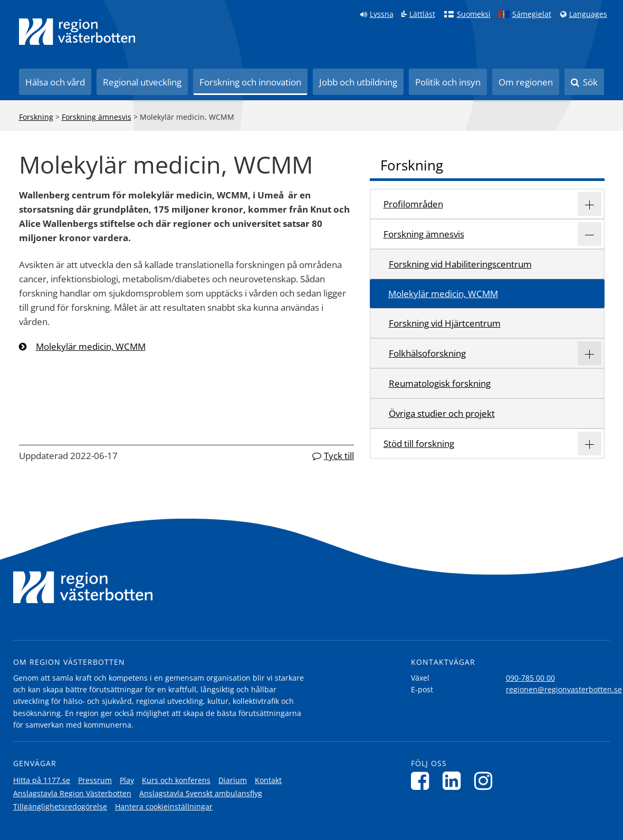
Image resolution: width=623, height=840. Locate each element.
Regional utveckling (142, 82)
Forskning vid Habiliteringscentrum (460, 264)
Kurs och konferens (176, 780)
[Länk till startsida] (77, 32)
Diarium (233, 780)
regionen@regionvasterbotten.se (564, 689)
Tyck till (339, 456)
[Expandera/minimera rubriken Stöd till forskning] (590, 443)
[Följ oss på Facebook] (423, 781)
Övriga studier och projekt (442, 413)
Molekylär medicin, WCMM (91, 346)
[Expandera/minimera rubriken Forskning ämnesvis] (590, 234)
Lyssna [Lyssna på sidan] (382, 14)
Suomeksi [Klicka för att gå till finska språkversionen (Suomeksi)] (474, 14)
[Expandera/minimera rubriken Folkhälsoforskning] (590, 353)
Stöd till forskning (419, 443)
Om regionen (526, 82)
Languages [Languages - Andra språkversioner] (588, 14)
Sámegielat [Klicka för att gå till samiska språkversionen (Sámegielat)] (532, 14)
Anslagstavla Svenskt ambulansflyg (201, 793)
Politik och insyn (448, 82)
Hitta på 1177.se (42, 780)
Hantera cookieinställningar (164, 806)
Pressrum (95, 780)
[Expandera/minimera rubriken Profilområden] (590, 204)
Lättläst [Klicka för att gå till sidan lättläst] (422, 14)
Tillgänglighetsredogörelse (60, 806)
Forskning (36, 117)
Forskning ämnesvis (97, 117)
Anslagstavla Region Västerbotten (72, 793)
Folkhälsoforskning (427, 353)
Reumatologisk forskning (440, 383)
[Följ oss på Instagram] (486, 781)
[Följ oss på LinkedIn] (454, 781)
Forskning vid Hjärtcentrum (445, 323)
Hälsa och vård (55, 82)
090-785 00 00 (530, 678)
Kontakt (268, 780)
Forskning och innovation (250, 82)
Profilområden (413, 204)
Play (127, 780)
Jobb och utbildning (358, 82)
